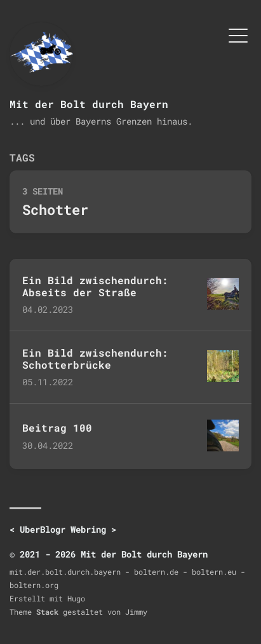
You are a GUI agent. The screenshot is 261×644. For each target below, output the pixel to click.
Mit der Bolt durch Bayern (89, 104)
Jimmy (136, 612)
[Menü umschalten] (238, 34)
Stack (47, 612)
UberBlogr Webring (63, 529)
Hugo (76, 598)
